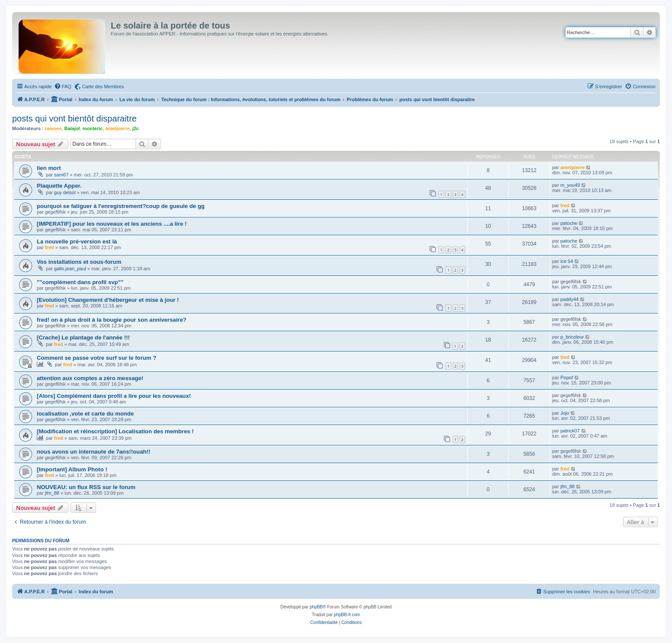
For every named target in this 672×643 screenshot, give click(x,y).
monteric (93, 128)
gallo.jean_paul (70, 269)
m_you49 (570, 185)
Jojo (565, 413)
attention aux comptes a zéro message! (90, 378)
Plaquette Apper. (59, 186)
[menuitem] (63, 86)
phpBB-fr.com (347, 615)
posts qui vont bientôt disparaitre (74, 118)
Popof (567, 377)
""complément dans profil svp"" (80, 282)
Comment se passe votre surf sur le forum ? (96, 358)
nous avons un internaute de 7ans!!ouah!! (93, 452)
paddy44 (569, 299)
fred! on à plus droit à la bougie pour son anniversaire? (112, 320)
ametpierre (117, 128)
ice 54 (567, 261)
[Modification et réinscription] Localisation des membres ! (115, 431)
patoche (569, 223)
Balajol (72, 128)
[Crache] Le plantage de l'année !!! (83, 337)
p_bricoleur (572, 337)
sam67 (61, 175)
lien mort (49, 168)
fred (565, 205)
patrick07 (570, 431)
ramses (53, 128)
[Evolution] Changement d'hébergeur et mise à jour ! (108, 300)
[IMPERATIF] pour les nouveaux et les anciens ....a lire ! (112, 224)
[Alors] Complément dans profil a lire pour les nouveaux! (114, 396)
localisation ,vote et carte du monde (85, 414)
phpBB (316, 607)
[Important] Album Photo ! (72, 469)
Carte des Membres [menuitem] (103, 86)
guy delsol (65, 192)
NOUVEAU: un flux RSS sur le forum (86, 487)
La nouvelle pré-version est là (77, 242)
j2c (136, 128)
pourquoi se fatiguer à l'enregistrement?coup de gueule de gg (121, 206)
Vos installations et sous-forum (79, 262)
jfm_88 (52, 493)
